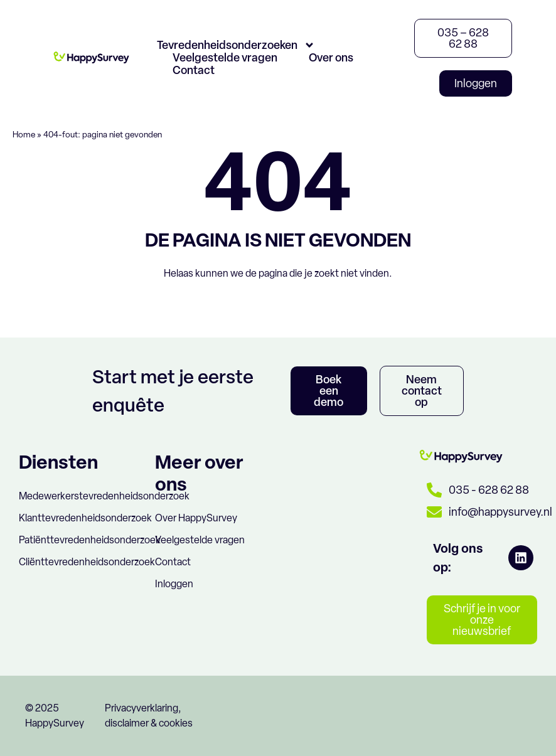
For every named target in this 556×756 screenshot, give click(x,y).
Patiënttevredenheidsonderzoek (90, 540)
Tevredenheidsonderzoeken (236, 45)
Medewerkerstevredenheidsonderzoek (104, 496)
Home (24, 134)
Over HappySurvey (196, 518)
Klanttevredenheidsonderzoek (85, 518)
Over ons (331, 58)
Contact (194, 70)
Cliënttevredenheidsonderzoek (87, 562)
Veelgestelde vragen (225, 58)
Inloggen (174, 584)
